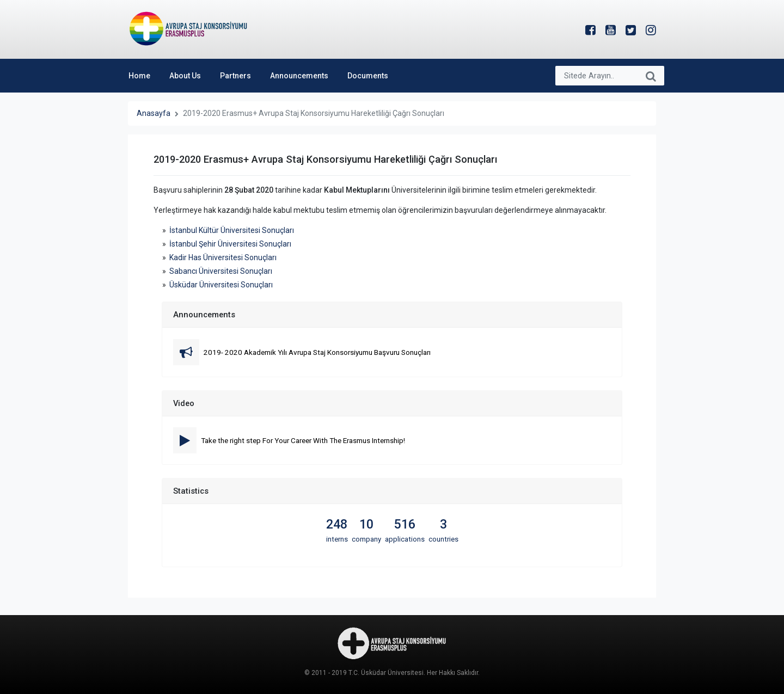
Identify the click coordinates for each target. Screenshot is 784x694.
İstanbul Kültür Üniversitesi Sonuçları (232, 230)
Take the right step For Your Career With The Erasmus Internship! (303, 440)
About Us (185, 76)
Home (139, 76)
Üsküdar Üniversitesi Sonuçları (221, 285)
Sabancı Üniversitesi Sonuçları (221, 271)
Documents (368, 76)
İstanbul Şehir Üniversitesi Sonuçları (230, 244)
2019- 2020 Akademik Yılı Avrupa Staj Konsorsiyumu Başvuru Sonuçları (317, 352)
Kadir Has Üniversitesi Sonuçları (223, 257)
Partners (235, 76)
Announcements (299, 76)
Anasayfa (154, 113)
